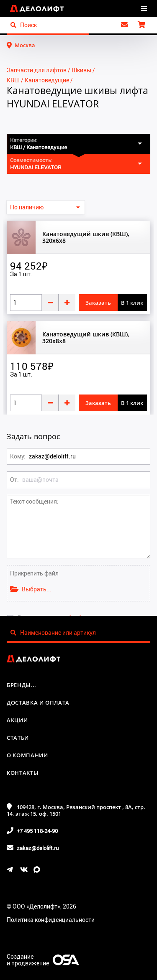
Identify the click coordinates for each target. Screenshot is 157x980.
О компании (27, 755)
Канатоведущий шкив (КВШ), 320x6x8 (86, 237)
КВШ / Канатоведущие (38, 80)
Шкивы (81, 70)
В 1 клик (132, 303)
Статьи (18, 738)
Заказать (98, 303)
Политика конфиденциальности (51, 920)
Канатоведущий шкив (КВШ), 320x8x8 (86, 338)
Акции (17, 720)
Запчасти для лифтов (37, 70)
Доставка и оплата (38, 703)
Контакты (22, 773)
